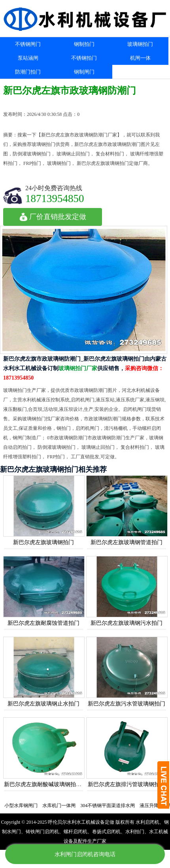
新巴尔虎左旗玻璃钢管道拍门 (127, 542)
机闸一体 (140, 58)
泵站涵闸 (28, 58)
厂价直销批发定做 (53, 217)
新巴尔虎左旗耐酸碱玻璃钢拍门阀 (45, 784)
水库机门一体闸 (62, 806)
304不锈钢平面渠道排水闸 (110, 806)
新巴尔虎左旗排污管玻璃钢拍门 (127, 784)
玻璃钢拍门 (140, 44)
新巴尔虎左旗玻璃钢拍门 (43, 542)
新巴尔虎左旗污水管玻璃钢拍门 (127, 704)
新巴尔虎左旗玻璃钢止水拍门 (43, 704)
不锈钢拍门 (84, 58)
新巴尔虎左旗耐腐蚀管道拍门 (43, 623)
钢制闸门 (84, 72)
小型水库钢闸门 (24, 806)
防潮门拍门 (28, 72)
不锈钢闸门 (28, 44)
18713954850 (55, 198)
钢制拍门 (84, 44)
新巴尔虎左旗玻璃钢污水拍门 (127, 623)
